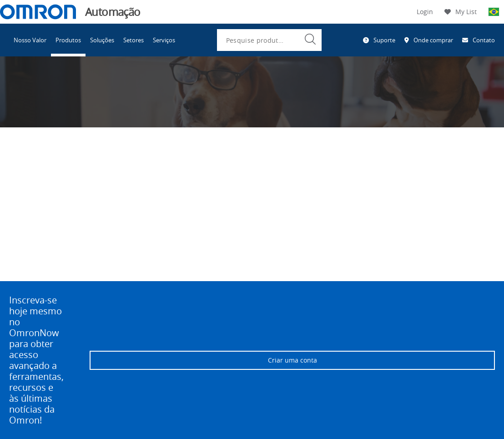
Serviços (164, 40)
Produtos (68, 40)
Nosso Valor (30, 40)
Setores (134, 40)
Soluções (102, 40)
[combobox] (269, 40)
